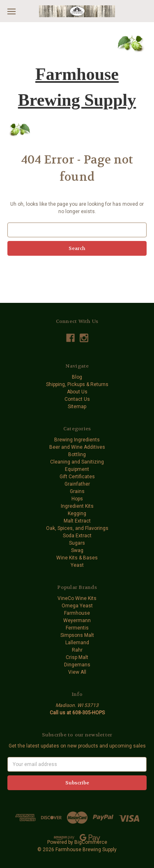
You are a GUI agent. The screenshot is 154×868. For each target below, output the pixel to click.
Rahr (77, 650)
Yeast (77, 565)
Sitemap (77, 407)
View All (77, 672)
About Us (77, 392)
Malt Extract (77, 521)
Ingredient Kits (77, 506)
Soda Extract (77, 536)
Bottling (77, 454)
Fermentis (77, 628)
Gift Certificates (77, 477)
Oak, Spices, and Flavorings (77, 528)
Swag (77, 550)
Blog (77, 377)
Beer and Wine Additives (77, 447)
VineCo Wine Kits (77, 598)
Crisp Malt (77, 657)
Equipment (77, 469)
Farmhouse (77, 613)
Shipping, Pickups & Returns (77, 384)
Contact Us (77, 399)
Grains (77, 491)
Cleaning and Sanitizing (77, 462)
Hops (77, 499)
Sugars (77, 543)
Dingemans (77, 665)
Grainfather (77, 484)
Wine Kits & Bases (77, 558)
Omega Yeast (77, 606)
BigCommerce (91, 842)
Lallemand (77, 643)
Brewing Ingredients (77, 440)
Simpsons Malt (77, 635)
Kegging (77, 514)
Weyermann (77, 620)
